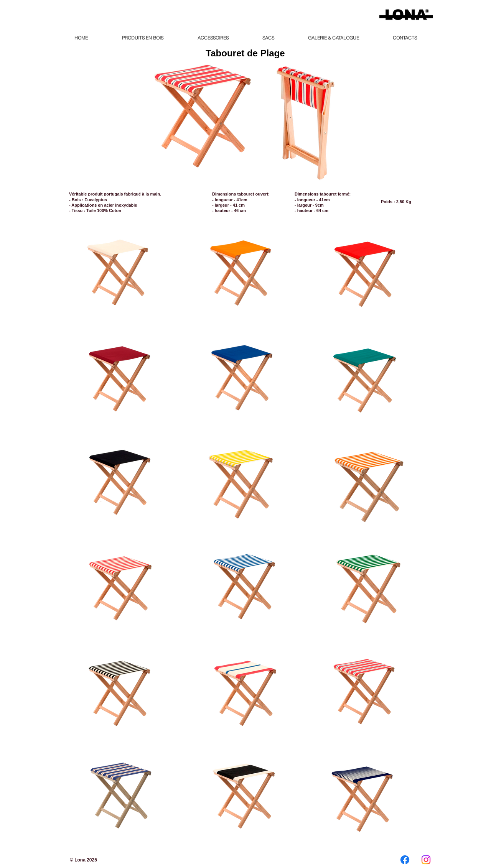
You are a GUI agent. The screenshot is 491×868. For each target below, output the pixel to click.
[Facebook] (405, 860)
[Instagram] (426, 860)
